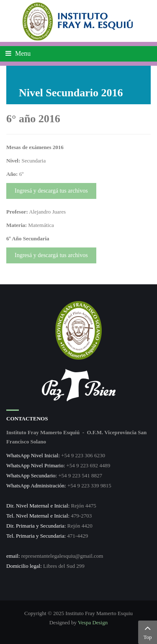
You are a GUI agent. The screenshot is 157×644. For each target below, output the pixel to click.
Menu (18, 53)
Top (148, 631)
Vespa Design (93, 622)
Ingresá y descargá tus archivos (51, 191)
